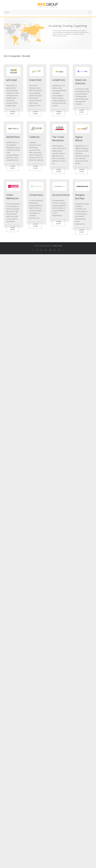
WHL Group (58, 246)
